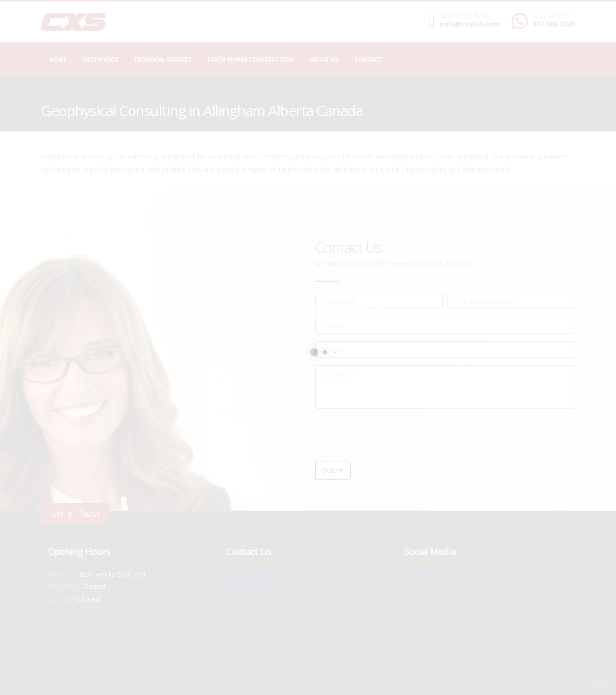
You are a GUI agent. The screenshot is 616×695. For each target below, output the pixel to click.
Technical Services (162, 59)
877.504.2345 (554, 24)
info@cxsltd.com (470, 24)
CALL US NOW (552, 16)
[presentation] (388, 435)
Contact (368, 59)
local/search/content (98, 97)
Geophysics (100, 59)
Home (58, 59)
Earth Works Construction (250, 59)
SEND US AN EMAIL (465, 16)
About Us (324, 59)
